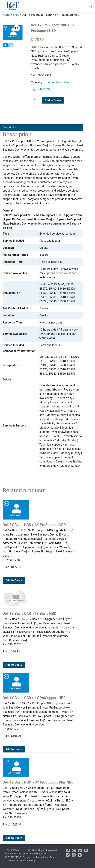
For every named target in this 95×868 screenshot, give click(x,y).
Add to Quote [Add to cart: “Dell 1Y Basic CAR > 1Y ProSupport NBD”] (14, 749)
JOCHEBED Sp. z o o (16, 850)
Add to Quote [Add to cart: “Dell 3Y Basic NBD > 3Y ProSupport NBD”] (14, 580)
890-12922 (44, 89)
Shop (16, 15)
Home (6, 15)
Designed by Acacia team (35, 857)
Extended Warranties (57, 82)
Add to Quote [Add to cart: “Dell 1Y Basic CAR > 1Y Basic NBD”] (14, 665)
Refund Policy (28, 861)
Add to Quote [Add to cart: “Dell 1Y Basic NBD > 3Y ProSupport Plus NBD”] (14, 838)
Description (10, 127)
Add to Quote (53, 100)
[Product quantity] (36, 101)
